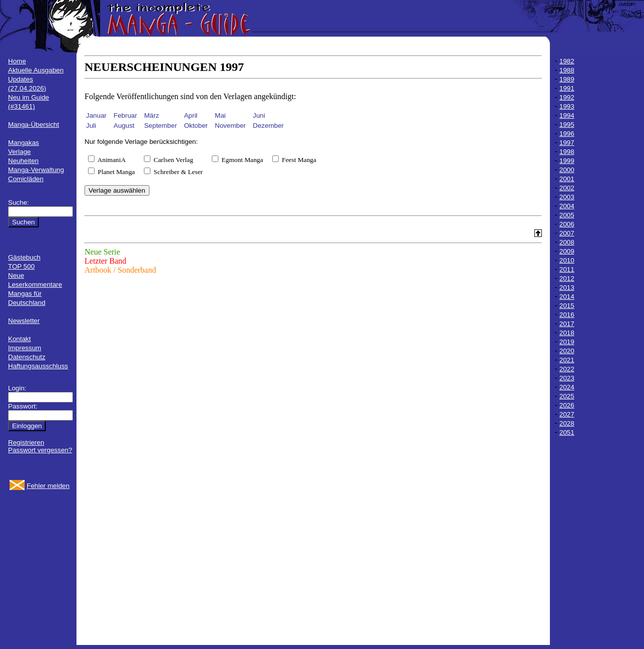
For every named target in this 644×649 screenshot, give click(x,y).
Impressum (25, 348)
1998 (567, 152)
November (230, 126)
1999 (567, 161)
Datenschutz (27, 357)
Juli (91, 126)
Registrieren (26, 442)
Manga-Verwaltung (36, 170)
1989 (567, 79)
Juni (259, 115)
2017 (567, 324)
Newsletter (24, 321)
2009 (567, 251)
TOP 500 (21, 266)
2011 (567, 269)
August (124, 126)
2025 (567, 396)
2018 (567, 333)
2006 (567, 224)
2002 (567, 188)
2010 (567, 260)
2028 (567, 423)
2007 (567, 233)
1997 (567, 143)
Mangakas (24, 143)
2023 (567, 378)
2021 (567, 360)
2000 (567, 170)
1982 (567, 61)
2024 (567, 387)
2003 (567, 197)
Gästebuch (24, 257)
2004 (567, 206)
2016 (567, 315)
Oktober (196, 126)
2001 (567, 179)
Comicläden (26, 179)
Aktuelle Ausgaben (36, 70)
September (160, 126)
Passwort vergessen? (40, 450)
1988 (567, 70)
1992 (567, 97)
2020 (567, 351)
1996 (567, 134)
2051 (567, 432)
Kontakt (19, 339)
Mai (220, 115)
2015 (567, 306)
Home (17, 61)
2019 (567, 342)
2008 (567, 242)
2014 (567, 297)
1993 (567, 106)
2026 (567, 405)
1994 (567, 115)
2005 (567, 215)
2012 (567, 278)
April (191, 115)
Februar (126, 115)
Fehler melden (48, 486)
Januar (96, 115)
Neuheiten (23, 161)
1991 (567, 88)
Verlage (19, 152)
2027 (567, 414)
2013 (567, 288)
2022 (567, 369)
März (151, 115)
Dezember (268, 126)
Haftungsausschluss (38, 366)
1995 (567, 125)
